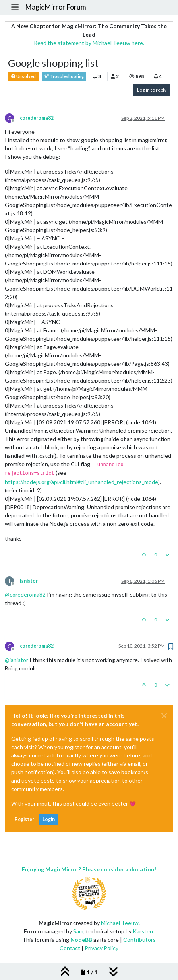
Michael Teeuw (120, 923)
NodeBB (81, 940)
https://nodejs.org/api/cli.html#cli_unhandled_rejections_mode (81, 482)
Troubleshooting (64, 77)
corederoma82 (37, 118)
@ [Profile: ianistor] (16, 660)
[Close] (164, 716)
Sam (78, 931)
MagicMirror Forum (56, 7)
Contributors (139, 940)
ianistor (29, 581)
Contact (70, 948)
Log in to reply (152, 90)
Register (24, 819)
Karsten (143, 931)
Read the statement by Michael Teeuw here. (89, 43)
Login (49, 819)
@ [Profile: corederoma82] (25, 594)
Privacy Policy (102, 948)
